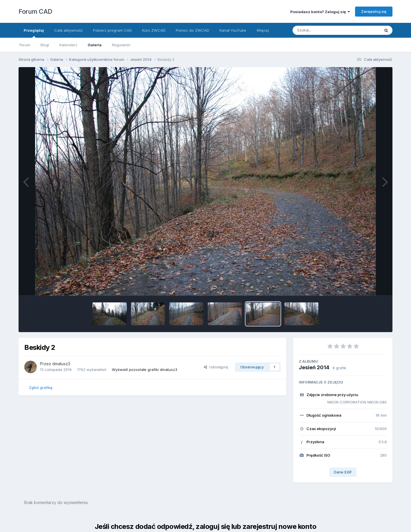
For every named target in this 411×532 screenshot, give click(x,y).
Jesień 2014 (314, 367)
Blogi (45, 45)
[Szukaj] (322, 30)
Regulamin (121, 45)
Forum (25, 45)
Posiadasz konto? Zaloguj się (320, 12)
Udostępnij (216, 367)
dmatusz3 (61, 364)
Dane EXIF (343, 472)
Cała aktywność (68, 30)
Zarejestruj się (374, 11)
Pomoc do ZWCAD (193, 30)
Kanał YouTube (233, 30)
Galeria (95, 45)
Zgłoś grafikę (41, 388)
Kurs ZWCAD (154, 30)
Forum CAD (35, 11)
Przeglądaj (34, 33)
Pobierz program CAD (112, 30)
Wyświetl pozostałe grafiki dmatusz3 (145, 370)
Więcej (263, 30)
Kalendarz (68, 45)
